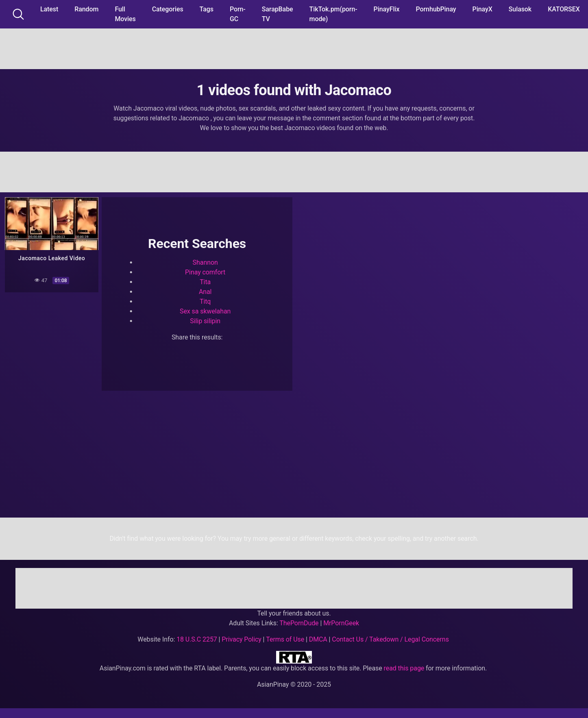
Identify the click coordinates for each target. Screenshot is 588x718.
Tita (205, 282)
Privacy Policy (241, 639)
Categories (168, 9)
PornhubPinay (436, 9)
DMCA (318, 639)
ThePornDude (299, 623)
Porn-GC (238, 14)
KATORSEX (564, 9)
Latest (49, 9)
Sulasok (520, 9)
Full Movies (125, 14)
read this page (404, 668)
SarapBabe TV (278, 14)
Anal (205, 292)
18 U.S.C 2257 (197, 639)
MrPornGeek (341, 623)
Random (86, 9)
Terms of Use (285, 639)
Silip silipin (205, 321)
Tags (207, 9)
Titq (205, 301)
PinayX (482, 9)
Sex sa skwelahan (205, 311)
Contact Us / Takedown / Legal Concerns (390, 639)
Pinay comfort (205, 272)
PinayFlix (387, 9)
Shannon (205, 262)
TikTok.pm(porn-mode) (333, 14)
